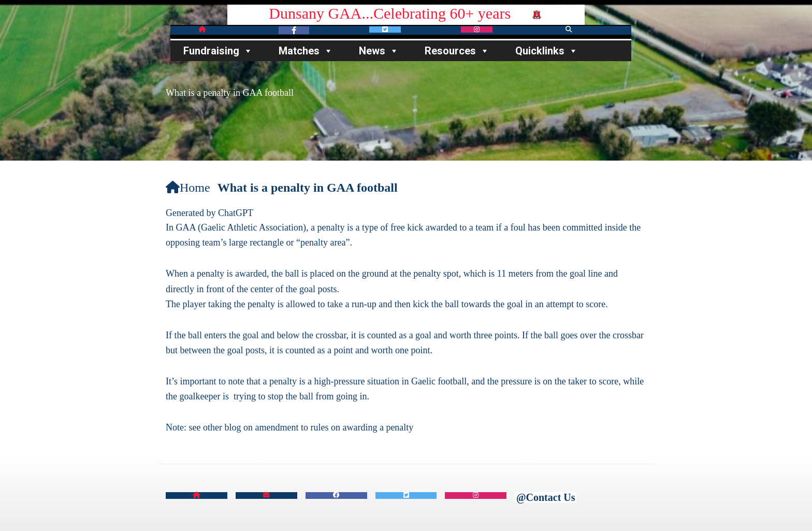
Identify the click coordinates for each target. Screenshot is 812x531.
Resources (457, 51)
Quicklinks (547, 51)
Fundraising (218, 51)
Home (188, 188)
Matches (306, 51)
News (379, 51)
